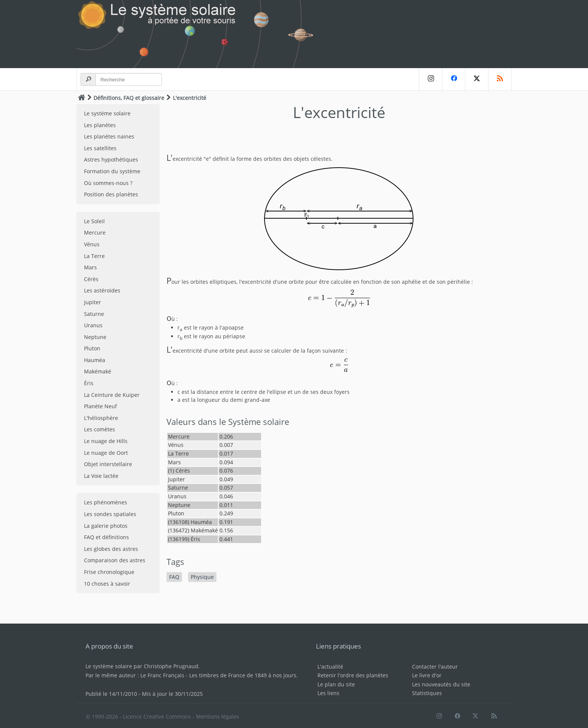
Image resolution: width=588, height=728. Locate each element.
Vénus (92, 244)
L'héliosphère (101, 418)
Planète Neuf (100, 406)
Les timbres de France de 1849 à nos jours (243, 675)
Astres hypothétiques (111, 159)
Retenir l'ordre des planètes (353, 675)
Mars (90, 267)
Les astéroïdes (102, 290)
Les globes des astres (111, 549)
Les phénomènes (106, 502)
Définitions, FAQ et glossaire (129, 98)
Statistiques (427, 693)
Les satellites (100, 148)
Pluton (92, 348)
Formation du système (112, 171)
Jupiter (93, 302)
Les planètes (100, 125)
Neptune (95, 337)
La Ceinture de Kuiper (112, 395)
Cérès (91, 279)
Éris (89, 383)
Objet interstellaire (108, 464)
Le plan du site (336, 684)
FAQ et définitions (107, 537)
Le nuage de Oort (106, 453)
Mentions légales (218, 716)
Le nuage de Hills (106, 441)
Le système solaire (107, 113)
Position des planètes (111, 194)
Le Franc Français (162, 675)
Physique (202, 577)
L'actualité (330, 667)
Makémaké (98, 371)
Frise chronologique (109, 572)
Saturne (94, 314)
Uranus (93, 325)
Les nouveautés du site (441, 684)
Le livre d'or (427, 675)
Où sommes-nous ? (108, 183)
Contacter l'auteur (435, 667)
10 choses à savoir (107, 584)
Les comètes (100, 429)
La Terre (94, 256)
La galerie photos (106, 526)
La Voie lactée (101, 476)
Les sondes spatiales (110, 514)
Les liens (328, 693)
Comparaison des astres (115, 560)
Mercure (95, 233)
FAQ (174, 577)
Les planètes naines (109, 136)
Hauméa (95, 360)
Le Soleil (94, 221)
